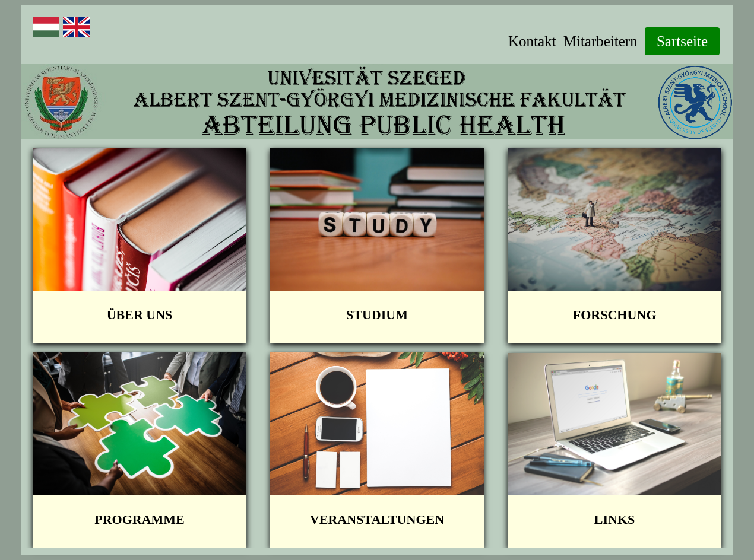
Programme (140, 519)
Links (614, 519)
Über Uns (140, 315)
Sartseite (682, 41)
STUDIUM (377, 315)
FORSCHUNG (615, 315)
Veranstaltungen (377, 519)
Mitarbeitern (601, 41)
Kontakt (532, 41)
